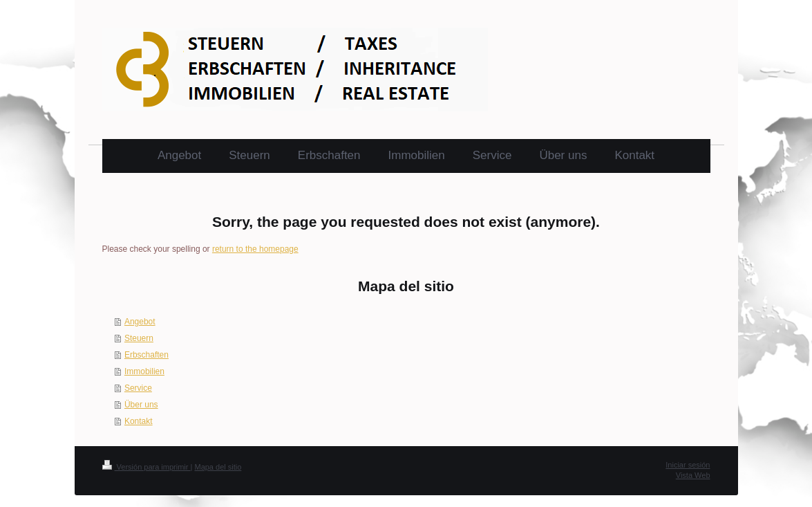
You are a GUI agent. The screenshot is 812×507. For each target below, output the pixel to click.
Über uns (141, 405)
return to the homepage (255, 249)
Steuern (139, 338)
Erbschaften (147, 355)
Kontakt (139, 421)
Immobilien (144, 371)
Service (138, 388)
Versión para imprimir (147, 467)
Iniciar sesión (688, 465)
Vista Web (693, 475)
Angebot (140, 322)
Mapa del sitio (218, 467)
